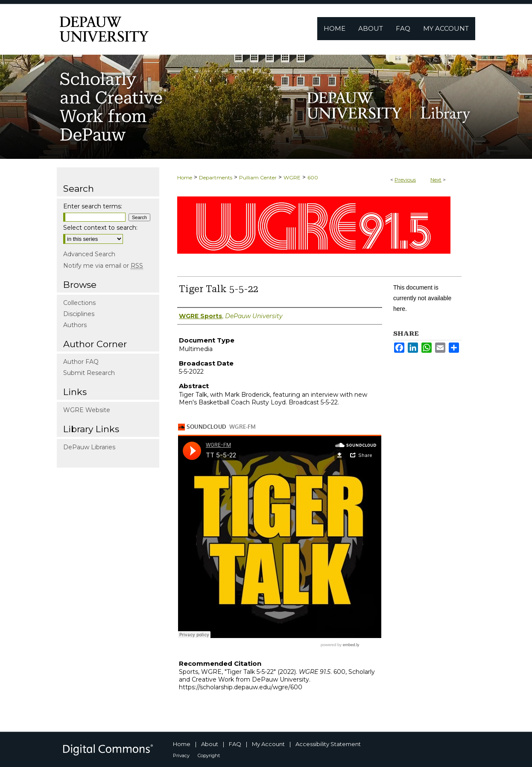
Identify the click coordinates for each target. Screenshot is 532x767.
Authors (75, 325)
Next (436, 180)
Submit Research (89, 373)
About (210, 744)
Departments (216, 177)
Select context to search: (100, 228)
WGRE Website (87, 410)
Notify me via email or (103, 266)
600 (313, 177)
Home (185, 177)
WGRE (292, 177)
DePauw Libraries (89, 447)
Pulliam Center (258, 177)
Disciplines (79, 314)
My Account (268, 744)
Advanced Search (89, 254)
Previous (405, 180)
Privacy (181, 755)
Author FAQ (81, 362)
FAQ (235, 744)
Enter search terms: (93, 206)
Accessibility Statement (328, 744)
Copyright (209, 755)
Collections (79, 303)
